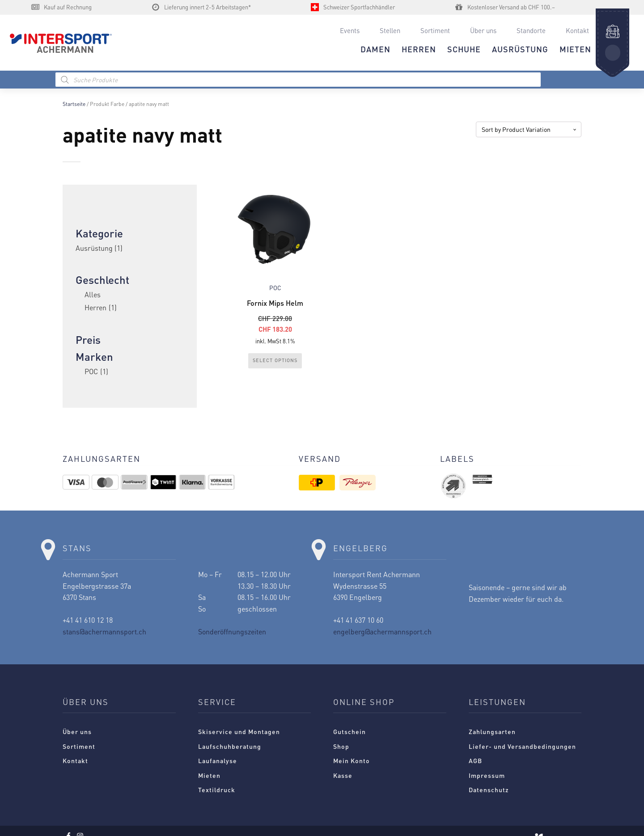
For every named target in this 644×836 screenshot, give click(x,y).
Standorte (531, 30)
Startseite (74, 104)
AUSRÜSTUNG (520, 49)
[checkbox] (130, 308)
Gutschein (350, 731)
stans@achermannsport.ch (104, 631)
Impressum (487, 775)
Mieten (209, 775)
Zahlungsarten (492, 731)
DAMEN (375, 49)
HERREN (419, 49)
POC (275, 288)
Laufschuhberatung (230, 746)
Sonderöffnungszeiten (232, 631)
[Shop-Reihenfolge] (529, 129)
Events (350, 30)
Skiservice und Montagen (239, 731)
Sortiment (435, 30)
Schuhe (464, 49)
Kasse (343, 775)
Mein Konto (352, 760)
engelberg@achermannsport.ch (382, 631)
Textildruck (217, 790)
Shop (341, 746)
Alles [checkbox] (93, 294)
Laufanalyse (218, 760)
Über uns (483, 30)
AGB (475, 760)
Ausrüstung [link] (99, 248)
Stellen (390, 30)
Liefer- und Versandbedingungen (522, 746)
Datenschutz (489, 790)
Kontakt (577, 30)
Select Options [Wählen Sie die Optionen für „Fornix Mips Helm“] (275, 360)
